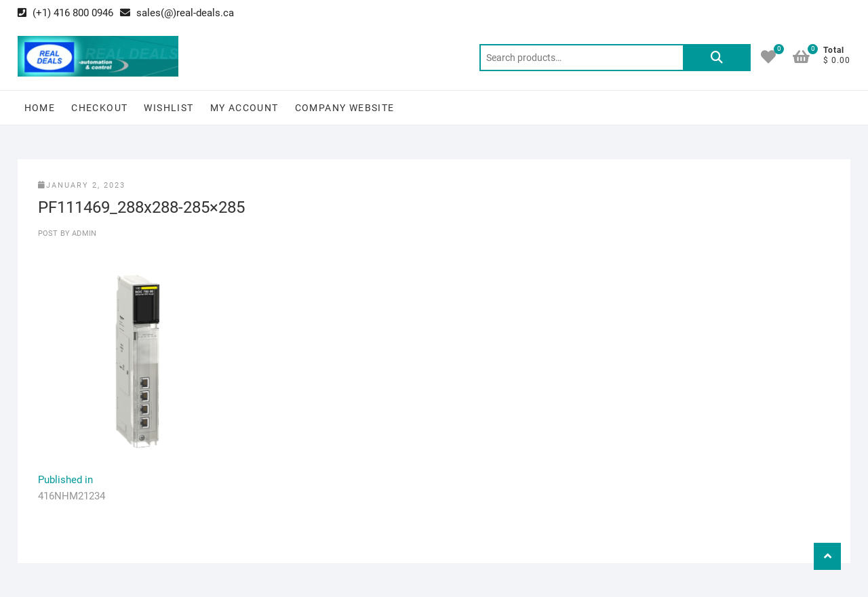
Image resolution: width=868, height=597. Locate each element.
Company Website (345, 108)
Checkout (99, 108)
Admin (83, 233)
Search (717, 58)
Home (40, 108)
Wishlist (169, 108)
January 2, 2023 (82, 185)
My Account (244, 108)
